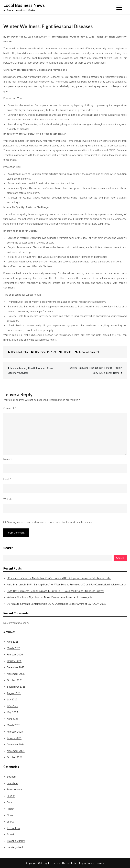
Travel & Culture (16, 841)
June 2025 (13, 706)
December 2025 (16, 667)
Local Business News (24, 5)
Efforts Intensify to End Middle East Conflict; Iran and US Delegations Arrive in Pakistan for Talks (59, 578)
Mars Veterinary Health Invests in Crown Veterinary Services (31, 370)
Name (8, 459)
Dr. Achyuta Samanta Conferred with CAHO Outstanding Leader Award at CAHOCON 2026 (56, 604)
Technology (14, 828)
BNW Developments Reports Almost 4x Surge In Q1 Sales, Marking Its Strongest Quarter (55, 591)
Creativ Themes (95, 863)
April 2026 (13, 642)
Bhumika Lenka (20, 352)
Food (10, 802)
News (10, 815)
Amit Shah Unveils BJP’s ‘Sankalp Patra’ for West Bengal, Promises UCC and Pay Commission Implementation (67, 585)
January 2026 (14, 661)
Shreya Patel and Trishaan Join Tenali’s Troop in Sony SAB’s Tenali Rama (96, 370)
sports (10, 822)
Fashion (11, 796)
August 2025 (14, 693)
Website (8, 499)
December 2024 (16, 744)
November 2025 (16, 674)
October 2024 (15, 757)
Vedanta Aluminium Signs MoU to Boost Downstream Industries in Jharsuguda (50, 597)
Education (12, 783)
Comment (10, 408)
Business (12, 777)
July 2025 (12, 699)
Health (68, 352)
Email (7, 479)
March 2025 (14, 725)
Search (8, 548)
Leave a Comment (89, 352)
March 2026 (14, 648)
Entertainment (15, 789)
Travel (10, 834)
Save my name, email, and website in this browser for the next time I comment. (50, 522)
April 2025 (13, 719)
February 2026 (15, 655)
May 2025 (12, 712)
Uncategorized (15, 847)
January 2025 (14, 738)
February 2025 (15, 732)
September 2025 (16, 687)
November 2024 (16, 751)
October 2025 (15, 680)
